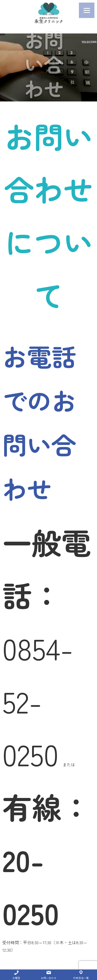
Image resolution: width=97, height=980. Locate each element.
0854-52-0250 (38, 701)
